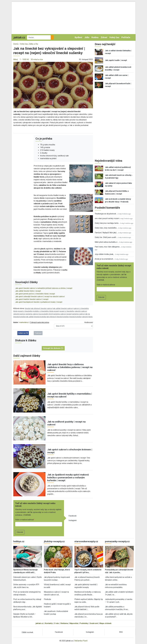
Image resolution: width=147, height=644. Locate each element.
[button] (53, 85)
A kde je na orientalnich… (105, 259)
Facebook (73, 516)
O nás (57, 623)
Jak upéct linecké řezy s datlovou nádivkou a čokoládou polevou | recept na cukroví (70, 367)
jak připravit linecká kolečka (58, 317)
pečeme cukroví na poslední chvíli (39, 314)
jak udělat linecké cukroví (63, 308)
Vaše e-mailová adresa (24, 520)
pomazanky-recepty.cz (117, 541)
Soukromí (94, 623)
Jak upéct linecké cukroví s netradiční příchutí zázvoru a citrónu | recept (44, 288)
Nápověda (74, 623)
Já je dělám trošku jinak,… (105, 254)
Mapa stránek (105, 623)
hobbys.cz (19, 541)
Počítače (126, 37)
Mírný (16, 59)
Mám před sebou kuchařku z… (107, 242)
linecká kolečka (75, 317)
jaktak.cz (40, 623)
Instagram (73, 520)
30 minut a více (37, 59)
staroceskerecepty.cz (86, 541)
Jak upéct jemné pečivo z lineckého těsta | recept (35, 294)
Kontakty (49, 623)
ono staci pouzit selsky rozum (107, 218)
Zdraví (104, 37)
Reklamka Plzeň (81, 641)
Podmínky (84, 623)
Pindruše (47, 599)
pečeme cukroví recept (62, 314)
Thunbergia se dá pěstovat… (106, 214)
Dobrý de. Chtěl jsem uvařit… (106, 237)
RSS (121, 632)
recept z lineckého (25, 311)
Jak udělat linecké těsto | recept (28, 291)
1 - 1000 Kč (24, 59)
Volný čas (114, 37)
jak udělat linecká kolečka (36, 317)
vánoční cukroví (81, 311)
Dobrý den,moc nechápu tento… (107, 223)
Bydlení (78, 37)
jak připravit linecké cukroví (42, 308)
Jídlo (87, 37)
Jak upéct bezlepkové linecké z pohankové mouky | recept (39, 302)
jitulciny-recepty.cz (54, 541)
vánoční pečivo (19, 314)
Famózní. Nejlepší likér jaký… (106, 233)
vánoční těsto (87, 317)
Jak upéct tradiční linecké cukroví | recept (32, 299)
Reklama (64, 623)
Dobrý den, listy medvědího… (106, 228)
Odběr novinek (27, 632)
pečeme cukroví (78, 314)
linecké (28, 308)
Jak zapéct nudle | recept (116, 60)
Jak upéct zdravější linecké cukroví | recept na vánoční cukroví (40, 297)
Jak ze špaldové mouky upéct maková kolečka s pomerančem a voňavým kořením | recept (68, 478)
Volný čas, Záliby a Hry (29, 44)
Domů (16, 44)
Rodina (95, 37)
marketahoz (24, 322)
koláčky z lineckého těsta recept (46, 311)
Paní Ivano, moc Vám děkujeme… (108, 247)
